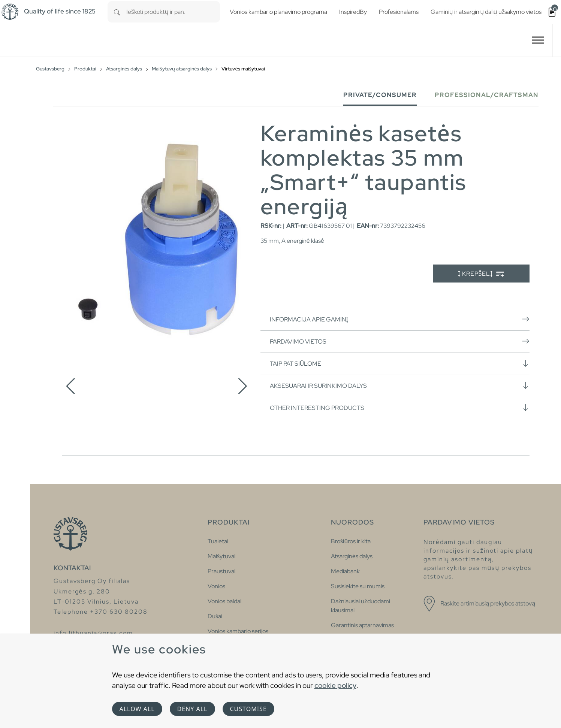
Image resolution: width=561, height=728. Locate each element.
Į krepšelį (481, 274)
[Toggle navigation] (538, 40)
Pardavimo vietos (400, 341)
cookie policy (335, 685)
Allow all (137, 709)
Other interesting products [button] (400, 408)
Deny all (192, 709)
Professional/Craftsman (487, 95)
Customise (248, 709)
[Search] (117, 12)
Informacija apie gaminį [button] (400, 319)
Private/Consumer (380, 95)
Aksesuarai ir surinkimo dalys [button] (400, 386)
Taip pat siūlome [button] (400, 363)
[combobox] (173, 12)
